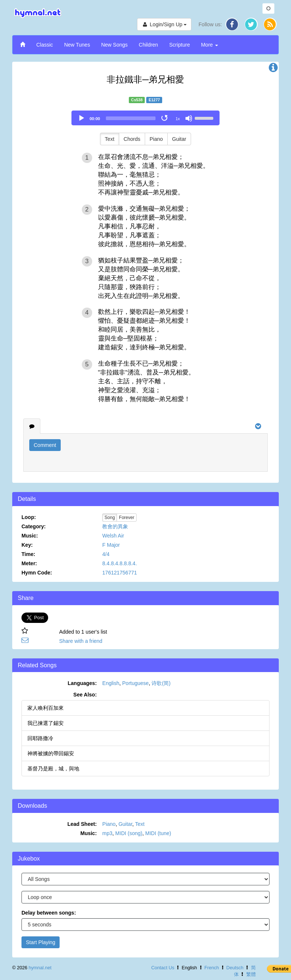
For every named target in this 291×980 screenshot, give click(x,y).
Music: (30, 536)
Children (148, 45)
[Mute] (189, 118)
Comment (45, 445)
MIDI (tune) (158, 833)
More (210, 45)
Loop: (29, 517)
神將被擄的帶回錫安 (51, 753)
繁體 (251, 974)
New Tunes (77, 45)
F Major (111, 545)
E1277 (154, 100)
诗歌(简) (161, 683)
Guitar (179, 139)
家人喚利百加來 (46, 708)
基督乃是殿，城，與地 (53, 769)
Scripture (180, 45)
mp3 (107, 833)
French (212, 968)
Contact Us (163, 968)
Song (110, 518)
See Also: (85, 695)
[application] (145, 118)
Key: (27, 545)
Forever (126, 518)
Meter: (29, 563)
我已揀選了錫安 (46, 723)
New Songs (114, 45)
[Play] (81, 118)
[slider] (131, 118)
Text (110, 139)
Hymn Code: (37, 573)
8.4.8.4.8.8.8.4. (119, 563)
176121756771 (119, 573)
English (111, 683)
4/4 (106, 554)
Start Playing (41, 942)
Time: (28, 554)
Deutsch (235, 968)
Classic (45, 45)
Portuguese (136, 683)
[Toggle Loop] (165, 118)
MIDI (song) (129, 833)
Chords (132, 139)
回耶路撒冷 (40, 738)
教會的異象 (115, 526)
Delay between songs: (49, 913)
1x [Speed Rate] (178, 119)
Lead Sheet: (82, 824)
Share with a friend (81, 641)
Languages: (82, 683)
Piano (156, 139)
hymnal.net (40, 968)
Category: (34, 526)
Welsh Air (113, 536)
